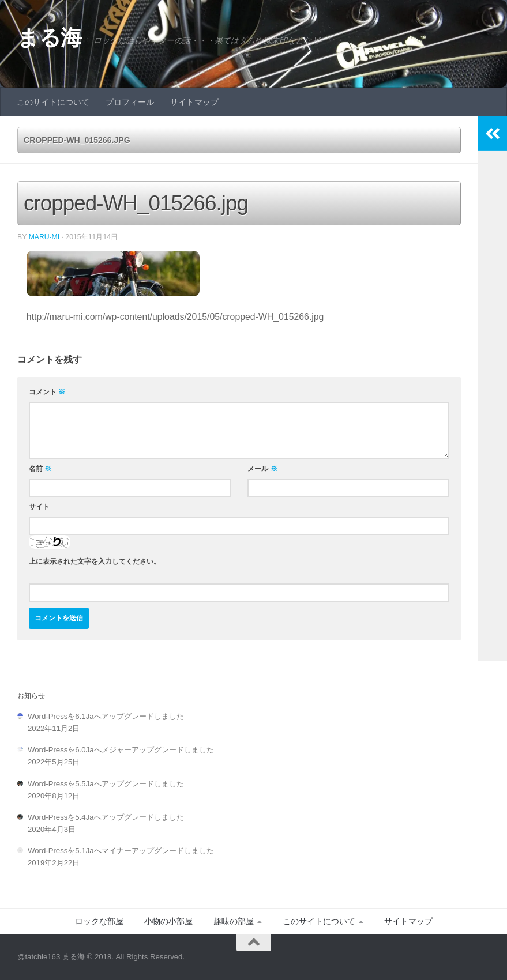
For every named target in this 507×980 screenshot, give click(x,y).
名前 (40, 469)
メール (262, 469)
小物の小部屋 (168, 921)
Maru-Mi (44, 237)
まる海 (50, 38)
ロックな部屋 (99, 921)
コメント (47, 392)
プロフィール (130, 102)
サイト (39, 506)
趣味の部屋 (234, 921)
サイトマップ (194, 102)
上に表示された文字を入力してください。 (95, 561)
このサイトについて (53, 102)
